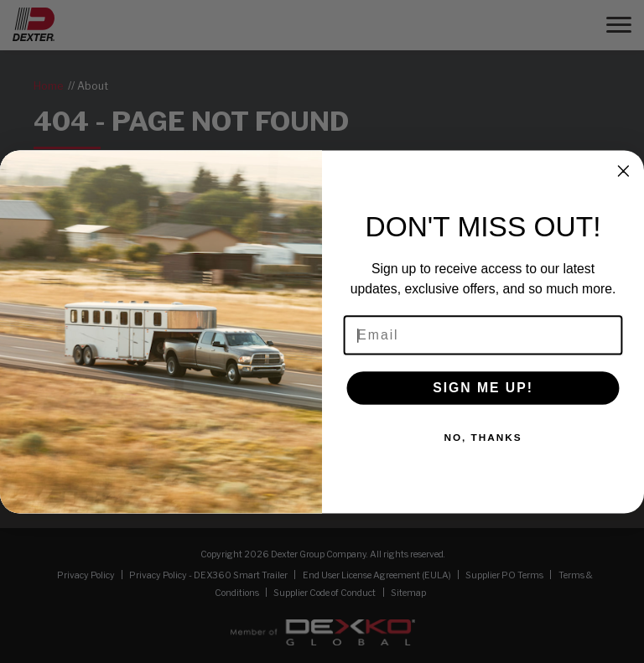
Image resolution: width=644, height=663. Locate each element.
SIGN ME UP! (483, 388)
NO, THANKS (483, 438)
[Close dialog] (624, 171)
